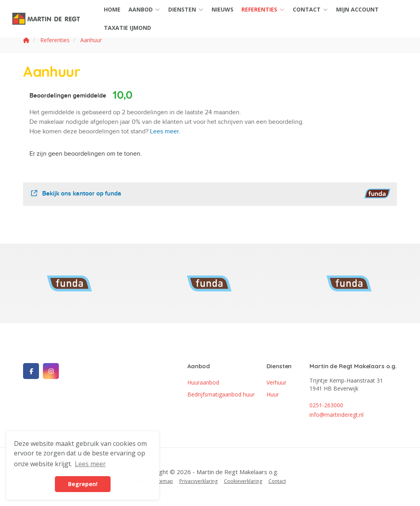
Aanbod (144, 9)
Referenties (263, 9)
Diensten (186, 9)
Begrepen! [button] (83, 484)
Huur (273, 394)
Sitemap (164, 481)
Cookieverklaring (243, 481)
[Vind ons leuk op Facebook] (31, 371)
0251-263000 (326, 405)
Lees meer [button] (90, 464)
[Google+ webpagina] (51, 371)
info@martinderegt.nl (336, 415)
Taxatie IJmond (127, 28)
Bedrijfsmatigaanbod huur (221, 394)
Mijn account (357, 9)
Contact (310, 9)
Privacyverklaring (198, 481)
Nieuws (223, 9)
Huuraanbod (203, 382)
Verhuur (276, 382)
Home (112, 9)
